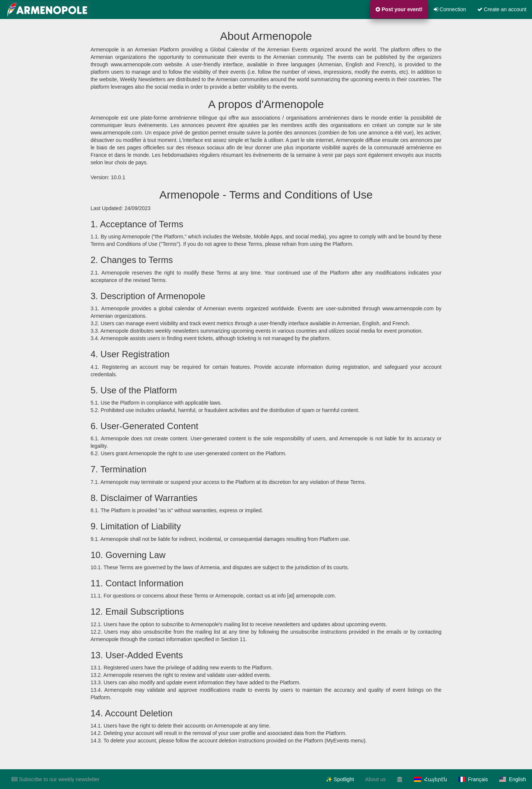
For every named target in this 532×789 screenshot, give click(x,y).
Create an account (502, 9)
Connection (450, 9)
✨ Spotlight (340, 779)
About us (375, 779)
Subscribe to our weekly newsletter (55, 779)
